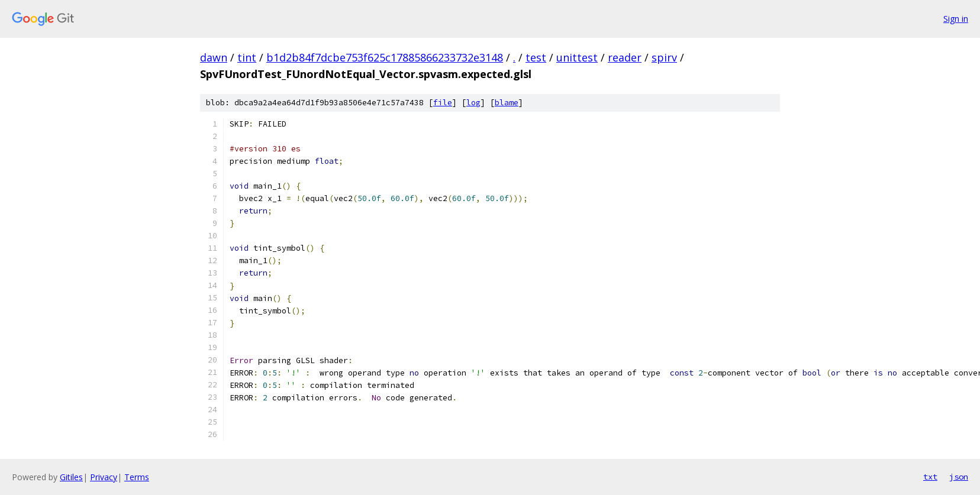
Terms (137, 477)
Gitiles (71, 477)
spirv (664, 57)
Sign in (956, 19)
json (959, 477)
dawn (214, 57)
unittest (577, 57)
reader (625, 57)
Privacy (104, 477)
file (443, 103)
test (536, 57)
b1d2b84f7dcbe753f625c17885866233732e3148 (385, 57)
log (473, 103)
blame (507, 103)
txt (930, 477)
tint (247, 57)
